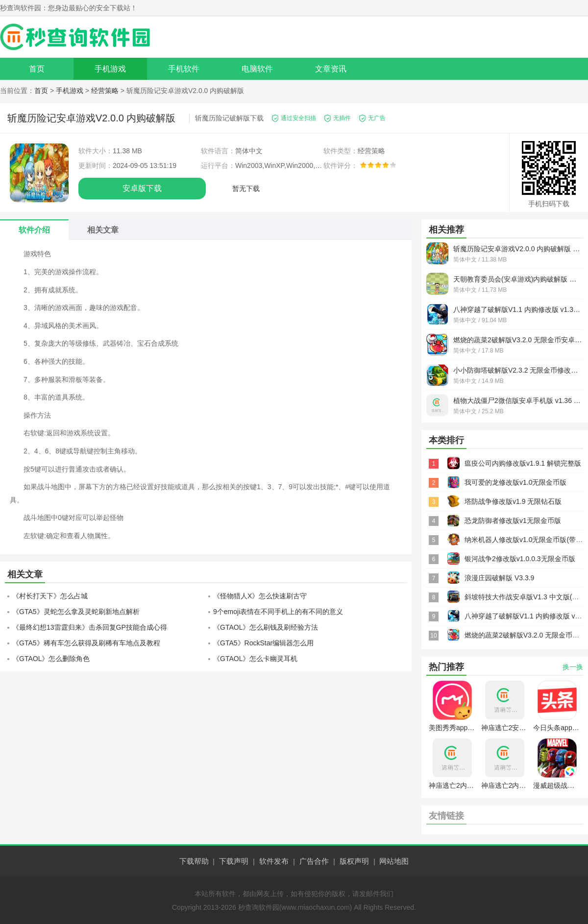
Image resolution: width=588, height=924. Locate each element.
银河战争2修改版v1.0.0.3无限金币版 (520, 559)
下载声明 (234, 861)
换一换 (573, 667)
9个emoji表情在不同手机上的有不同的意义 (278, 612)
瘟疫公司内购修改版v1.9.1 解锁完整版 (523, 463)
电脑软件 (257, 69)
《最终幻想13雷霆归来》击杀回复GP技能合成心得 (90, 627)
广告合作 (314, 861)
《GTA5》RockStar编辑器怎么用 (263, 643)
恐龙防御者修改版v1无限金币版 (513, 521)
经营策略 (105, 91)
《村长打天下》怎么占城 (50, 596)
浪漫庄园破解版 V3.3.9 (499, 578)
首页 (37, 69)
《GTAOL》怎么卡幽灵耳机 (255, 659)
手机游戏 (110, 69)
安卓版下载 (142, 188)
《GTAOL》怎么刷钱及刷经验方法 (266, 627)
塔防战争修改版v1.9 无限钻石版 (513, 501)
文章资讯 (331, 69)
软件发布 (274, 861)
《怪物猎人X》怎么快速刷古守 (260, 596)
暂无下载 (246, 189)
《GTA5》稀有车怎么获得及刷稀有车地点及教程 (86, 643)
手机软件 (184, 69)
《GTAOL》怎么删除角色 (51, 659)
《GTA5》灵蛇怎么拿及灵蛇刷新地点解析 (76, 612)
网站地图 (394, 861)
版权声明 (354, 861)
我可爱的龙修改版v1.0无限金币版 (515, 482)
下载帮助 (194, 861)
